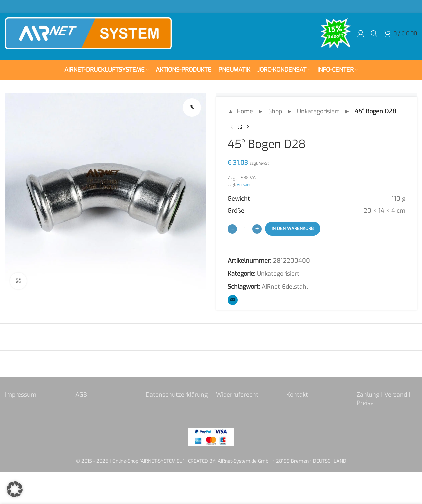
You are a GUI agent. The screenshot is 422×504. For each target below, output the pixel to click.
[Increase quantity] (257, 229)
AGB (81, 395)
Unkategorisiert (318, 111)
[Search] (374, 33)
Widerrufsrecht (237, 395)
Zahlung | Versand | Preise (383, 399)
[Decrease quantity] (232, 229)
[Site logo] (88, 33)
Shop (275, 111)
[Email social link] (233, 300)
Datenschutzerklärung (177, 395)
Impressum (21, 395)
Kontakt (297, 395)
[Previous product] (232, 127)
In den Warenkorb (293, 228)
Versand (244, 185)
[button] (15, 489)
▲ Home (240, 111)
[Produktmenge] (245, 229)
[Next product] (248, 127)
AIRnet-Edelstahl (285, 287)
